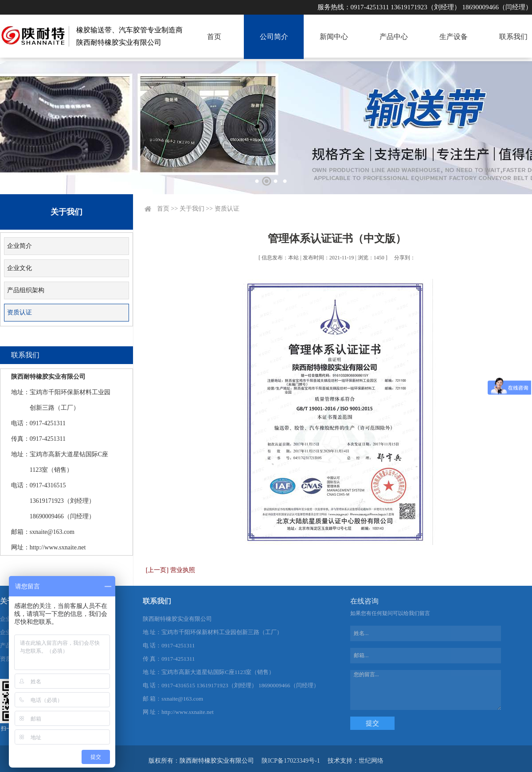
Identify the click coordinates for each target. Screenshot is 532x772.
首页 (214, 37)
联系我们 (513, 37)
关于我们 (192, 209)
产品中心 (394, 37)
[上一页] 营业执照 (170, 570)
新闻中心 (334, 37)
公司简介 (274, 37)
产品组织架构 (26, 290)
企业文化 (20, 268)
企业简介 (20, 246)
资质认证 (20, 312)
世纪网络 (371, 761)
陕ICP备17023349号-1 (291, 761)
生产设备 (454, 37)
